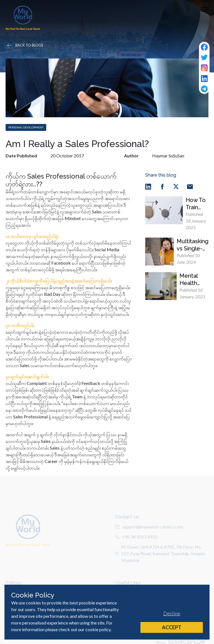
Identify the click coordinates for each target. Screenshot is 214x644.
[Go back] (25, 45)
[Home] (23, 18)
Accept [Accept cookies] (172, 627)
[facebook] (162, 186)
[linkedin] (148, 186)
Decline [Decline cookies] (172, 613)
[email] (190, 186)
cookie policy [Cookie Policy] (98, 629)
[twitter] (176, 186)
